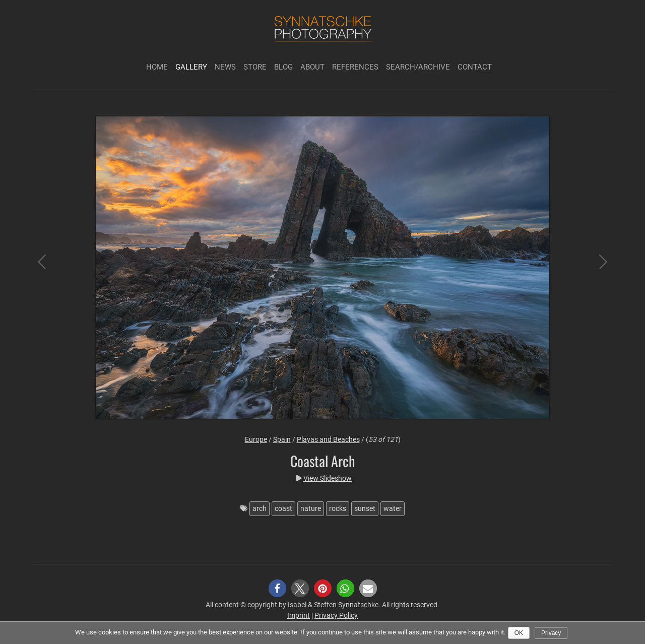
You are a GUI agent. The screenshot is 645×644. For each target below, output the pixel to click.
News (225, 67)
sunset (365, 508)
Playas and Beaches (328, 439)
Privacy (551, 633)
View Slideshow (328, 478)
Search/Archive (418, 67)
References (355, 67)
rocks (338, 508)
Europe (256, 439)
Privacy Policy (336, 615)
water (393, 508)
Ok (519, 633)
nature (311, 508)
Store (255, 67)
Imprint (299, 615)
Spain (282, 439)
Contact (475, 67)
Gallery (191, 67)
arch (260, 508)
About (312, 67)
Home (157, 67)
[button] (277, 588)
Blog (283, 67)
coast (283, 508)
